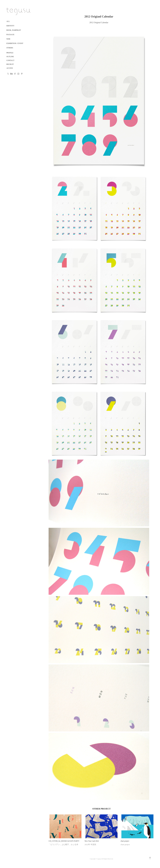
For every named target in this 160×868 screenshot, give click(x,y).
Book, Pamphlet (14, 30)
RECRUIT (10, 64)
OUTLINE (10, 57)
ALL (8, 21)
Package (10, 35)
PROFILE (10, 53)
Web (8, 39)
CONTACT (10, 60)
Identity (10, 26)
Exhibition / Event (15, 43)
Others (10, 48)
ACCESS (10, 68)
